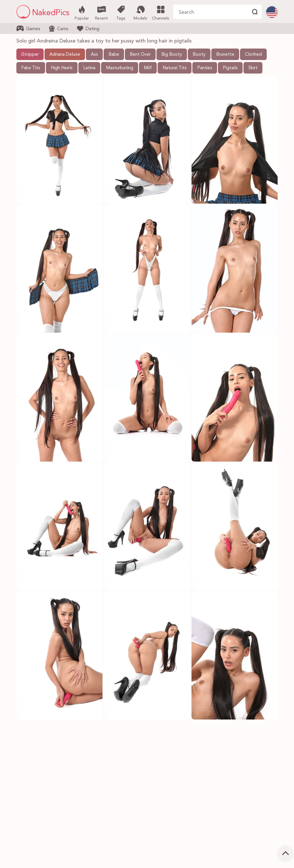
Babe (114, 55)
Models (140, 12)
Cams (59, 29)
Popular (82, 12)
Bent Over (140, 55)
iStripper (30, 55)
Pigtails (230, 68)
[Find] (255, 12)
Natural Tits (175, 68)
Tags (121, 12)
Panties (205, 68)
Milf (148, 68)
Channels (160, 12)
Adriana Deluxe (65, 55)
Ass (94, 55)
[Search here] (210, 12)
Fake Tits (31, 68)
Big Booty (172, 55)
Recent (101, 12)
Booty (199, 55)
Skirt (253, 68)
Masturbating (120, 68)
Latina (89, 68)
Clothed (253, 55)
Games (28, 28)
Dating (88, 28)
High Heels (62, 68)
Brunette (225, 55)
